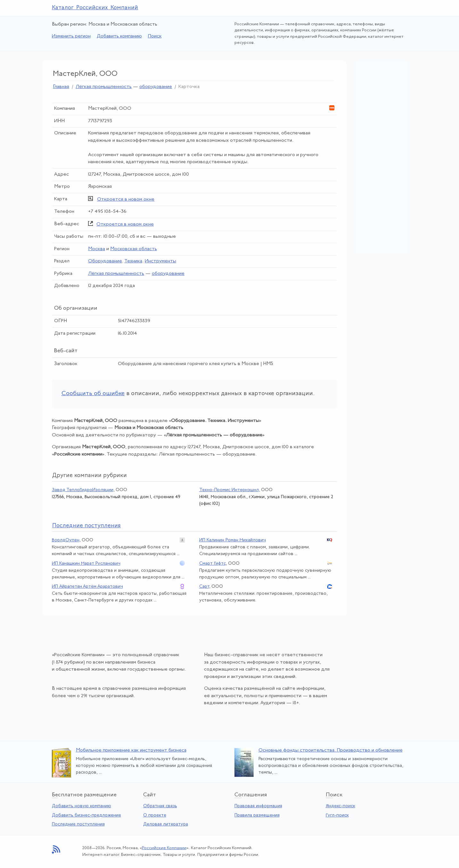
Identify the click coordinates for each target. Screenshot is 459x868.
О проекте (155, 815)
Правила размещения (257, 815)
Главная (61, 87)
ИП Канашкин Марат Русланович (86, 564)
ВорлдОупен (66, 540)
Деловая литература (166, 824)
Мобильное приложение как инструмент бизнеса (131, 750)
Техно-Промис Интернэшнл (229, 490)
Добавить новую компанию (82, 806)
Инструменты (160, 261)
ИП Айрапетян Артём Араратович (87, 587)
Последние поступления (78, 824)
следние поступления (86, 526)
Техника (133, 261)
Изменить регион (71, 36)
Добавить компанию (119, 36)
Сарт (204, 587)
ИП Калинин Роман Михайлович (233, 540)
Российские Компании (164, 848)
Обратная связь (160, 806)
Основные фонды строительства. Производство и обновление (331, 750)
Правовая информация (258, 806)
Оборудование (105, 261)
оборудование (156, 87)
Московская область (134, 249)
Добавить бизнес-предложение (86, 815)
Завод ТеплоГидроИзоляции (83, 490)
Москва (97, 249)
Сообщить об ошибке (93, 394)
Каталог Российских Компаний (95, 8)
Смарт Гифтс (213, 564)
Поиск (155, 36)
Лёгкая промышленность (104, 87)
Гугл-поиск (337, 815)
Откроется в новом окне (126, 199)
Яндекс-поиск (340, 806)
